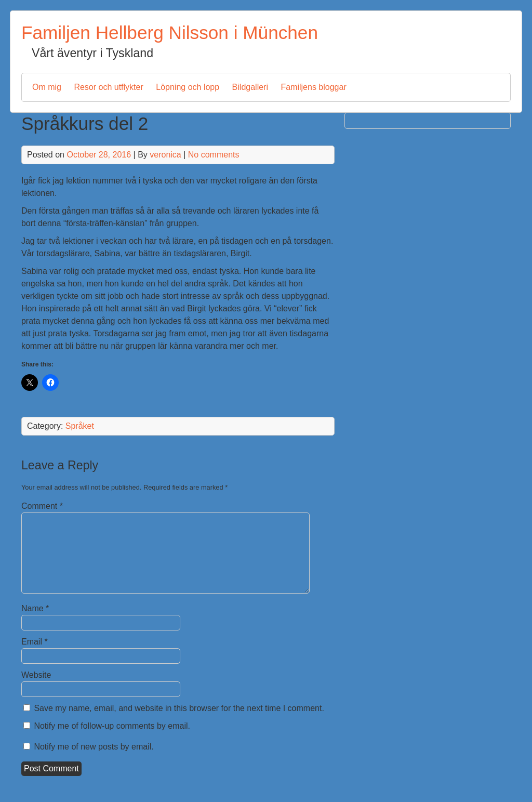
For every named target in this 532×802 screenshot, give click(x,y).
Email (35, 642)
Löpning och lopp (188, 87)
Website (36, 675)
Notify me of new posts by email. (94, 747)
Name (35, 608)
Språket (80, 426)
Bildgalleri (250, 87)
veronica (165, 155)
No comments (214, 155)
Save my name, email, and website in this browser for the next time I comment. (179, 708)
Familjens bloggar (313, 87)
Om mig (47, 87)
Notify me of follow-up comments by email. (112, 726)
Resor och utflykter (108, 87)
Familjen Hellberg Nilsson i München (170, 32)
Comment (42, 506)
